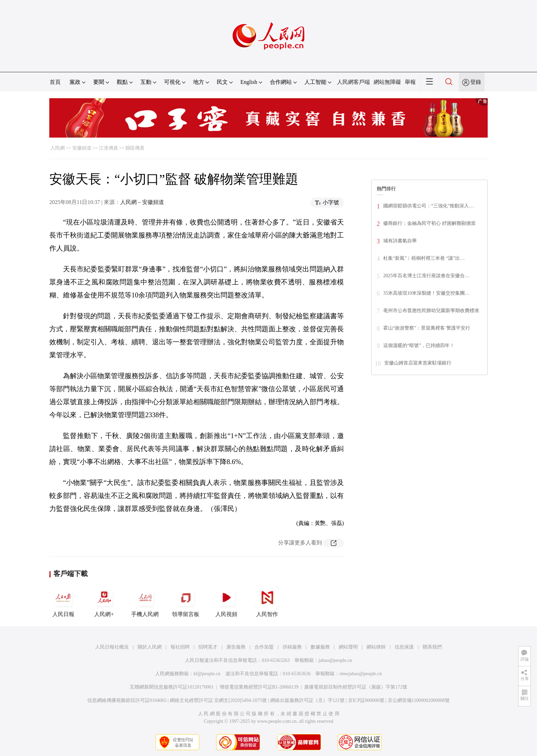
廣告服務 (236, 647)
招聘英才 (208, 647)
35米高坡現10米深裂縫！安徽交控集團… (426, 293)
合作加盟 (264, 647)
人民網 (58, 148)
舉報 (410, 82)
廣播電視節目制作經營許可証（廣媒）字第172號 (356, 687)
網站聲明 (348, 647)
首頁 (55, 82)
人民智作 (267, 601)
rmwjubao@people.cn (361, 674)
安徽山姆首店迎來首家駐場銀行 (418, 363)
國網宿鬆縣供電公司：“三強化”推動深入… (428, 206)
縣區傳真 (135, 148)
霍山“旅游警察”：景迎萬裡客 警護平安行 (427, 328)
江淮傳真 (109, 148)
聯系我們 (432, 647)
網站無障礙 (387, 82)
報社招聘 (180, 647)
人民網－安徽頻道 (142, 202)
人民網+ (104, 601)
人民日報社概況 (112, 647)
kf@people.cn (207, 674)
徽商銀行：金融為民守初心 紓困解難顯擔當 (429, 223)
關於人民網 (150, 647)
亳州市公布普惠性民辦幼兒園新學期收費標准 (431, 311)
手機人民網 (145, 601)
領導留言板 (186, 601)
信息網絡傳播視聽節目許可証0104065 (127, 700)
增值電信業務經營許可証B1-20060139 (259, 687)
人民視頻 (226, 601)
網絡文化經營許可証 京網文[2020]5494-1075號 (218, 700)
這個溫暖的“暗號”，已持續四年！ (419, 345)
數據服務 (320, 647)
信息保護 (404, 647)
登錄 (476, 82)
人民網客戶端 (353, 82)
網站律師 (376, 647)
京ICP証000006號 (366, 700)
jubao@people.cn (335, 660)
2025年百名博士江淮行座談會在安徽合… (426, 276)
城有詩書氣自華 (400, 241)
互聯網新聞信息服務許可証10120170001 (172, 687)
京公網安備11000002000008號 (419, 700)
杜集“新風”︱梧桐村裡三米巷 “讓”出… (424, 258)
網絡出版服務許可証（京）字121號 (307, 700)
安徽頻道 (82, 148)
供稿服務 (292, 647)
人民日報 (63, 601)
